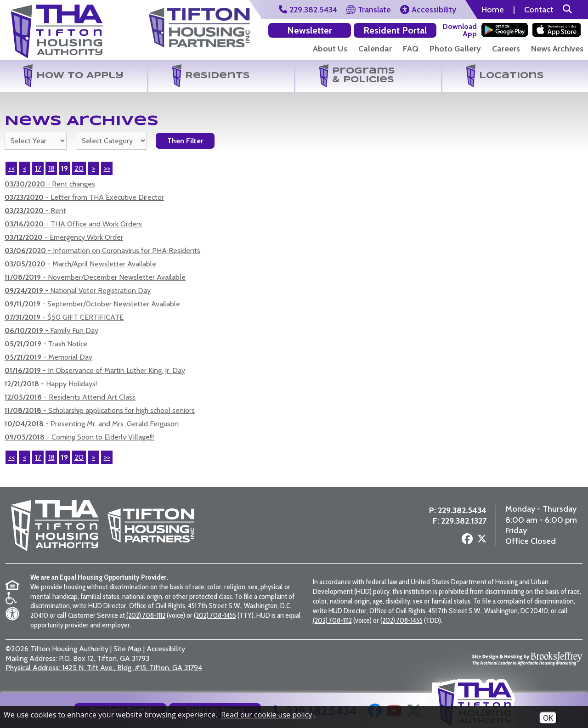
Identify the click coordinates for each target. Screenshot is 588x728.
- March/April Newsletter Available (80, 264)
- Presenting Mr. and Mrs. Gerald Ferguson (92, 424)
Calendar (375, 49)
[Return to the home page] (57, 31)
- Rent (35, 211)
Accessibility (166, 649)
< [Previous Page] (25, 168)
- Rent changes (50, 184)
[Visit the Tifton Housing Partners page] (147, 525)
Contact (539, 10)
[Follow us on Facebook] (467, 539)
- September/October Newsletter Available (92, 304)
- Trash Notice (46, 344)
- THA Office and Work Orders (73, 224)
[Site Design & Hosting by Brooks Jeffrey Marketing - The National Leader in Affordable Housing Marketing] (527, 659)
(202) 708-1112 (146, 615)
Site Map (127, 649)
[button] (567, 10)
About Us (330, 49)
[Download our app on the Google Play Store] (505, 30)
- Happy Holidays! (51, 384)
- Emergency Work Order (64, 237)
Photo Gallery (455, 49)
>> (107, 457)
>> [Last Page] (107, 168)
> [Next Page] (93, 168)
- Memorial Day (48, 357)
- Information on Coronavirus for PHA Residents (102, 251)
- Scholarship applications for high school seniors (100, 410)
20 (79, 168)
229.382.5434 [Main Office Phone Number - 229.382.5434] (462, 510)
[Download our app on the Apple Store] (557, 30)
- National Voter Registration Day (78, 291)
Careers (506, 49)
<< (11, 457)
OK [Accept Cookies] (548, 718)
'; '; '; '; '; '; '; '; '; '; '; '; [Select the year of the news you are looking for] (36, 141)
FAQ (411, 49)
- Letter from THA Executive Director (84, 197)
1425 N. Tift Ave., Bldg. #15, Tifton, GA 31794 (104, 668)
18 (51, 168)
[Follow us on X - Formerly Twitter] (482, 540)
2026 (20, 649)
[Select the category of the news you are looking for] (111, 141)
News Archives (557, 49)
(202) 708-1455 (215, 615)
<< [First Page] (11, 168)
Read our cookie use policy (266, 715)
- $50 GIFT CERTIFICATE (64, 317)
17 (38, 168)
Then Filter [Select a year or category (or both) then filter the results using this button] (185, 141)
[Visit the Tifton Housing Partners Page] (199, 24)
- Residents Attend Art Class (70, 397)
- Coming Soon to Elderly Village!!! (79, 437)
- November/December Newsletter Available (95, 277)
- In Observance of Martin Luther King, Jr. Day (95, 370)
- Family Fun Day (51, 330)
